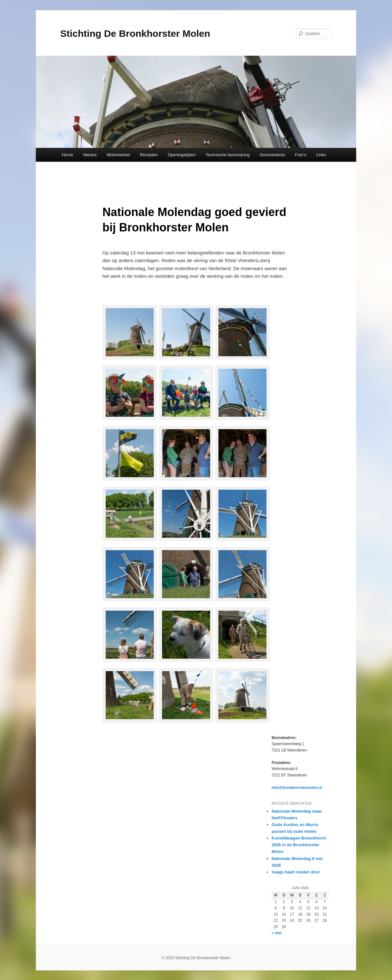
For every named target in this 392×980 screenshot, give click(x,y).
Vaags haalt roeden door (296, 872)
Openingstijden (182, 155)
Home (67, 155)
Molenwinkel (118, 155)
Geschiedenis (272, 155)
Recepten (149, 155)
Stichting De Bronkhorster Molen (135, 33)
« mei (277, 933)
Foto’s (301, 155)
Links (321, 155)
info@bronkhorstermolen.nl (297, 788)
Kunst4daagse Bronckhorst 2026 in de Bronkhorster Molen (299, 845)
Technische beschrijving (228, 155)
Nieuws (90, 155)
